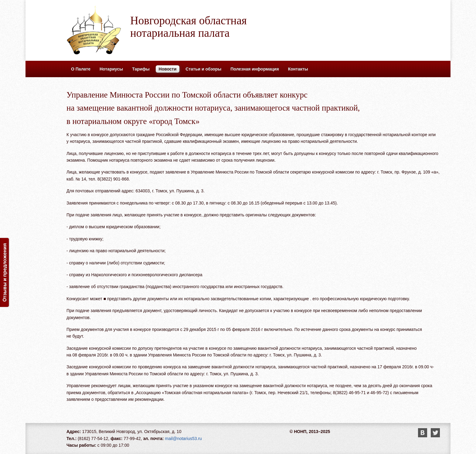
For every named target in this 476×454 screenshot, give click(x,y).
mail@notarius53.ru (183, 439)
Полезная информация (255, 69)
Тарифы (141, 69)
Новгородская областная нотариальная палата (189, 27)
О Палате (81, 69)
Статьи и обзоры (203, 69)
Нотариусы (111, 69)
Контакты (298, 69)
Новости (168, 69)
